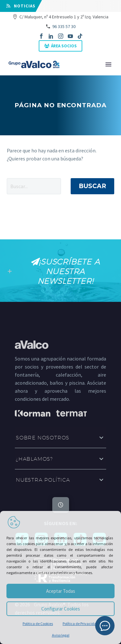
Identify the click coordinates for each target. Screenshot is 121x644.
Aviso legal (61, 635)
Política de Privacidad (81, 624)
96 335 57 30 (64, 26)
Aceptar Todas (61, 591)
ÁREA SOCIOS (64, 46)
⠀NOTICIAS (21, 6)
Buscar (92, 186)
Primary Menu (108, 64)
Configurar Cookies (61, 609)
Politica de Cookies (38, 624)
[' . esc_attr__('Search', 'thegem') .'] (34, 186)
